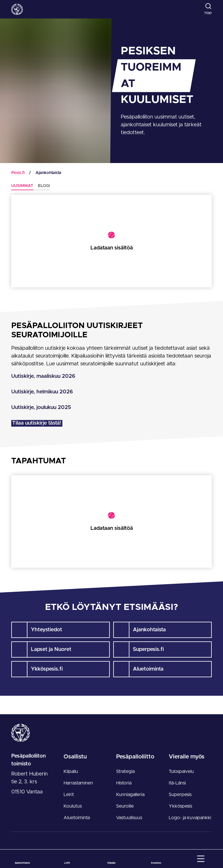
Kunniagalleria (130, 795)
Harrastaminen (78, 783)
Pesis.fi (18, 173)
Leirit (69, 795)
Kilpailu (71, 771)
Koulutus (73, 806)
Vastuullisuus (129, 818)
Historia (124, 783)
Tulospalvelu (181, 771)
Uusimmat (22, 186)
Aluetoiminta (77, 818)
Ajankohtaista (48, 173)
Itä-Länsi (177, 783)
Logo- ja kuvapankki (190, 818)
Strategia (125, 771)
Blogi (44, 186)
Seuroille (125, 806)
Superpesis (180, 795)
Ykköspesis (180, 806)
